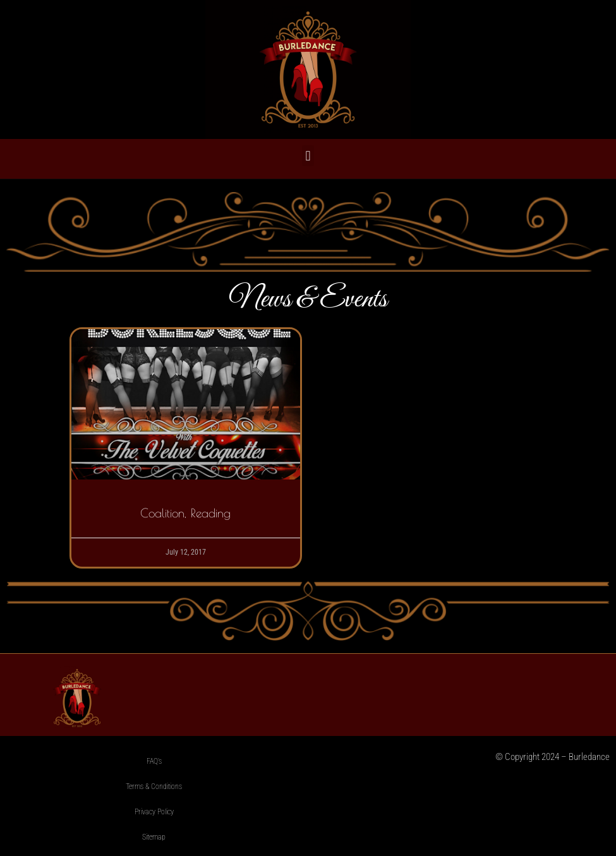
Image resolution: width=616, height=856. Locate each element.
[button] (308, 156)
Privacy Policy (154, 812)
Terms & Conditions (154, 787)
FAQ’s (154, 761)
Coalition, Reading (185, 513)
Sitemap (154, 837)
